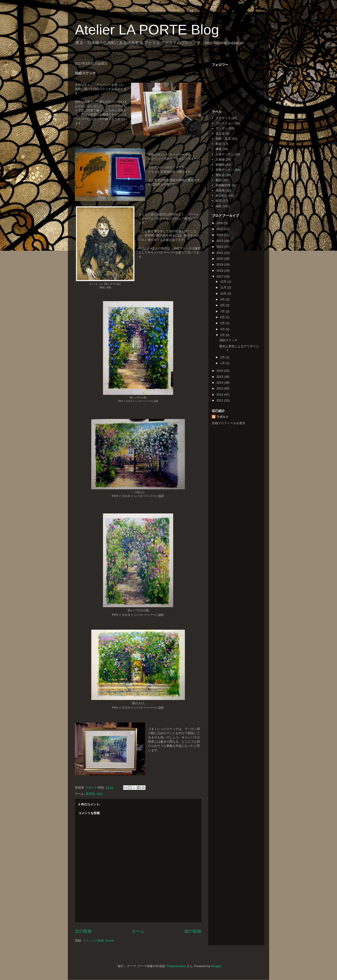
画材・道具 (223, 139)
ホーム (138, 931)
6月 (223, 317)
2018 (220, 271)
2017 (220, 276)
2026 (220, 223)
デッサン (222, 128)
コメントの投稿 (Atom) (98, 941)
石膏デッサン (225, 170)
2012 (220, 395)
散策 (219, 144)
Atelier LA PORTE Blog (147, 30)
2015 (220, 377)
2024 (220, 235)
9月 (223, 299)
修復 (219, 149)
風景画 (90, 794)
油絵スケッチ (228, 340)
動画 (219, 180)
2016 (220, 371)
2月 (223, 357)
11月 (224, 287)
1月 (223, 363)
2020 (220, 259)
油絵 (99, 794)
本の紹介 (222, 196)
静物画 (220, 165)
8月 (223, 305)
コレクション (225, 123)
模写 (219, 201)
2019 (220, 264)
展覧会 (220, 175)
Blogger (216, 966)
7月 (223, 311)
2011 (220, 400)
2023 (220, 241)
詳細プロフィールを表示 (229, 423)
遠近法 (220, 133)
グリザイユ (223, 118)
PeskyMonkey (176, 966)
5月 (223, 323)
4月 (223, 329)
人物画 (220, 159)
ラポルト (223, 417)
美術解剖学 (223, 185)
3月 (223, 335)
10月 (224, 294)
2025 (220, 229)
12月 (224, 282)
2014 (220, 383)
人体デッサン (225, 154)
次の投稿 (83, 931)
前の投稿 (193, 931)
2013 (220, 388)
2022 (220, 247)
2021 (220, 253)
